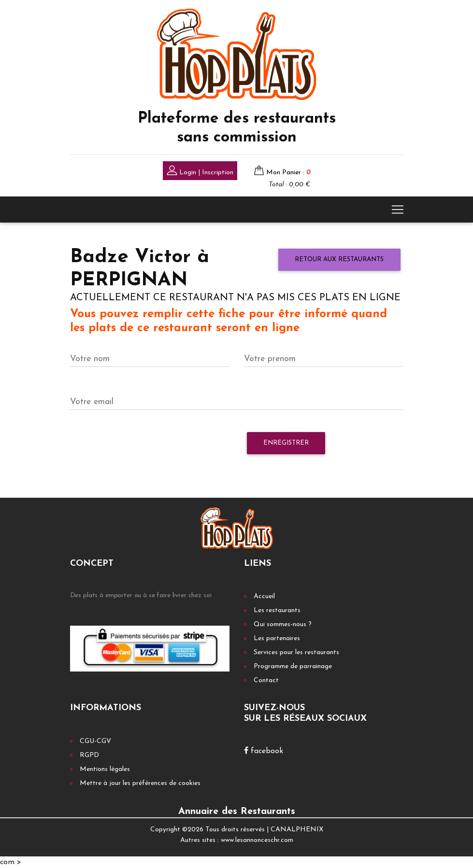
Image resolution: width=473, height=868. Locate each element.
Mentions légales (105, 769)
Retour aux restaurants (339, 259)
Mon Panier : (288, 173)
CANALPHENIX (297, 830)
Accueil (264, 596)
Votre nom (90, 359)
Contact (266, 680)
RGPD (89, 755)
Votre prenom (270, 359)
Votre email (92, 402)
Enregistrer (286, 443)
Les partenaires (277, 638)
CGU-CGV (95, 741)
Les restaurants (277, 610)
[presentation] (143, 448)
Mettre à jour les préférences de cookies (140, 783)
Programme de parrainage (293, 666)
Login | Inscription (200, 172)
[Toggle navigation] (398, 210)
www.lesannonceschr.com (257, 840)
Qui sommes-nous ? (283, 624)
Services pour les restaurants (296, 652)
